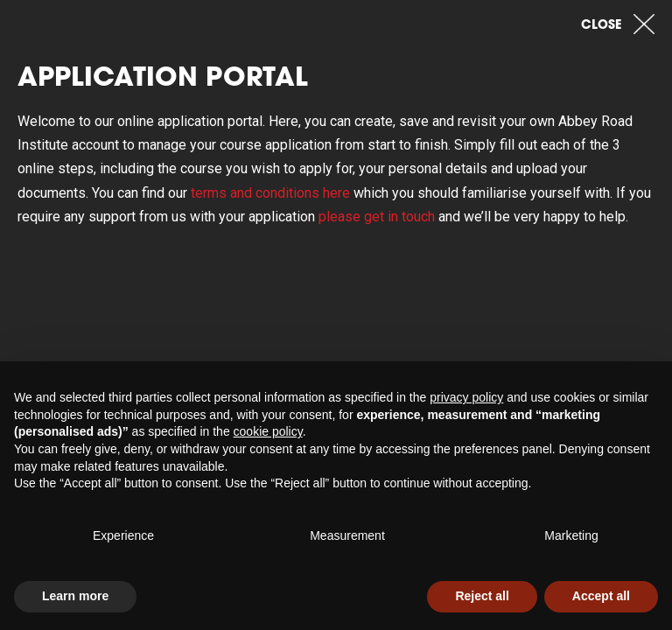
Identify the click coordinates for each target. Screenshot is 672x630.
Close (618, 23)
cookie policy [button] (268, 431)
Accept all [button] (601, 596)
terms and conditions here (270, 193)
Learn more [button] (75, 596)
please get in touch (377, 217)
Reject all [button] (482, 596)
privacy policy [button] (466, 397)
